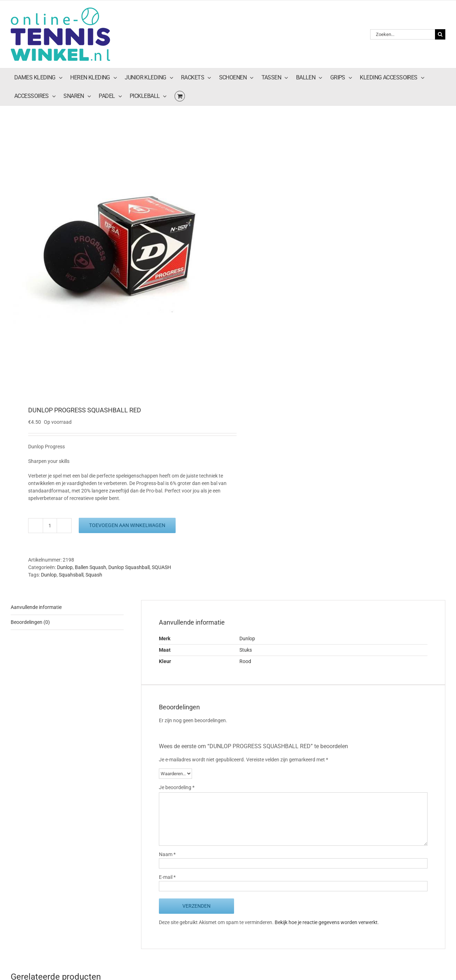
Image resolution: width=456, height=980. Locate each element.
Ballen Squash (90, 567)
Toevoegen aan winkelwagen (127, 525)
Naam (167, 854)
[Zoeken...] (403, 34)
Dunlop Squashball (129, 567)
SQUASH (161, 567)
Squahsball (71, 575)
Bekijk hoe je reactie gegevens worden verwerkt (326, 922)
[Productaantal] (50, 526)
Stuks (246, 650)
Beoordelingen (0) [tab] (30, 622)
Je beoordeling (177, 787)
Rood (245, 661)
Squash (94, 575)
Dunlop (65, 567)
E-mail (167, 877)
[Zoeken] (440, 34)
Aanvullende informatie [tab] (36, 607)
